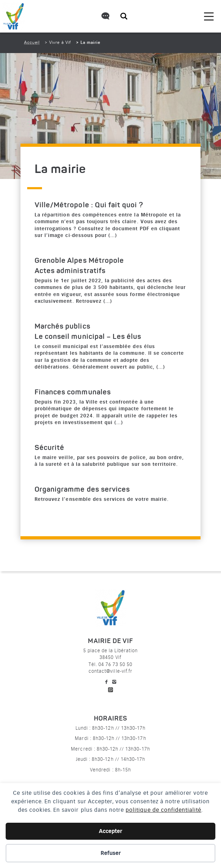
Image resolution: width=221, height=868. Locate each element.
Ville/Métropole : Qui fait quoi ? (89, 206)
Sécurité (49, 448)
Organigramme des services (82, 490)
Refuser (111, 853)
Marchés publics (62, 327)
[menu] (209, 16)
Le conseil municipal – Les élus (88, 337)
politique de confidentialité (163, 810)
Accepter (110, 831)
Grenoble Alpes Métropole (79, 261)
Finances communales (73, 393)
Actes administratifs (70, 271)
